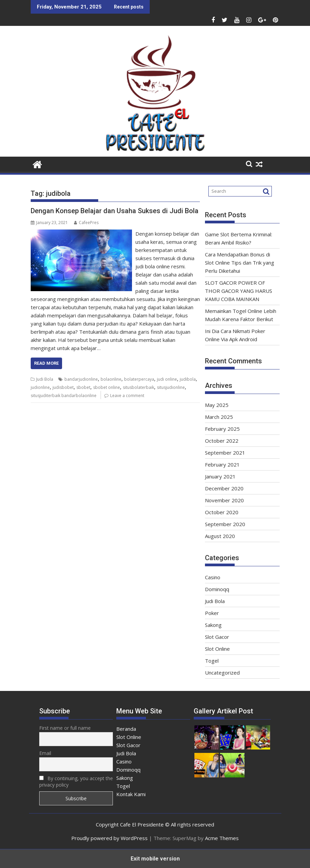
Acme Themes (222, 838)
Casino (213, 577)
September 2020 (225, 524)
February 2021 (222, 464)
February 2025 (222, 429)
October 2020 (222, 512)
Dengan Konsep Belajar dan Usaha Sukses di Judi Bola (115, 211)
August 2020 (220, 536)
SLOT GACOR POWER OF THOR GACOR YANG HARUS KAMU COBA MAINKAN (239, 291)
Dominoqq (217, 589)
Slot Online (217, 649)
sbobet (83, 387)
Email (45, 753)
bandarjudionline (81, 379)
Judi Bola (45, 379)
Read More (46, 363)
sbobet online (107, 387)
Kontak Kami (131, 794)
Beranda (126, 729)
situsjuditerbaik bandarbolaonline (64, 396)
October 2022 (222, 441)
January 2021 (220, 476)
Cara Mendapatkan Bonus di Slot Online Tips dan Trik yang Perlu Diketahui (240, 263)
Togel (212, 661)
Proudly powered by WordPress (109, 838)
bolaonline (111, 379)
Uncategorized (222, 673)
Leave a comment (127, 396)
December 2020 (224, 488)
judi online (167, 379)
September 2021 (225, 453)
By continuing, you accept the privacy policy (76, 782)
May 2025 (217, 405)
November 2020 (224, 500)
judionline (40, 387)
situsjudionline (171, 387)
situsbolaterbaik (138, 387)
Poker (212, 613)
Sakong (213, 625)
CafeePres (86, 223)
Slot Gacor (217, 637)
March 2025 (219, 417)
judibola (188, 379)
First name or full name (65, 728)
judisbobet (63, 387)
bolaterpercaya (139, 379)
